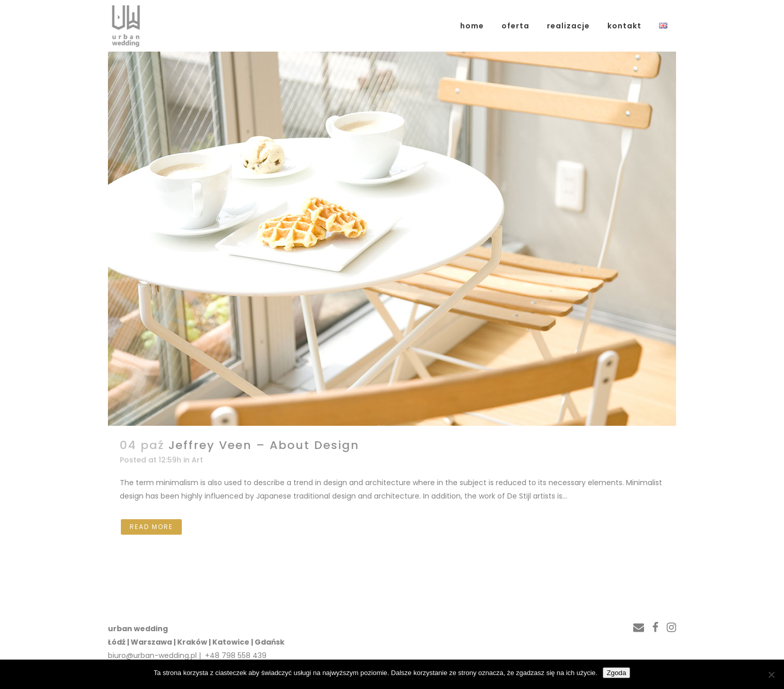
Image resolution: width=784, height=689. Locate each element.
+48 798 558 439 (235, 655)
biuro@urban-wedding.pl (152, 655)
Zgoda (617, 673)
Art (197, 460)
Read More (151, 527)
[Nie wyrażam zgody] (771, 675)
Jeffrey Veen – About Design (264, 445)
